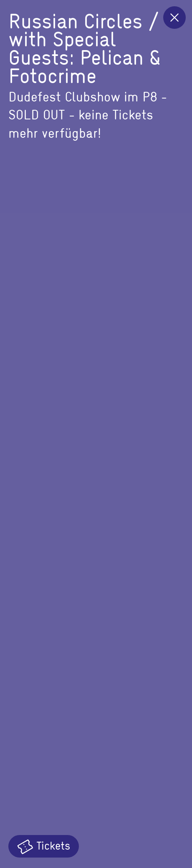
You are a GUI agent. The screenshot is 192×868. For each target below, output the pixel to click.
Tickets (44, 846)
